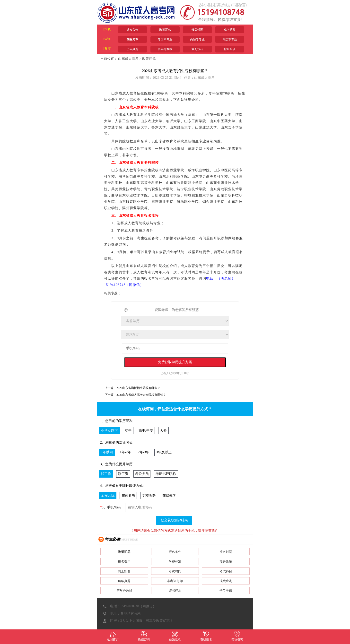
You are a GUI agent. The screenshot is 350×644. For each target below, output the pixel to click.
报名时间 (226, 552)
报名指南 (197, 30)
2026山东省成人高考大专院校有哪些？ (141, 395)
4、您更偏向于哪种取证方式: (122, 486)
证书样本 (175, 591)
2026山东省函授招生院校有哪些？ (138, 388)
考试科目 (226, 571)
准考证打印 (175, 581)
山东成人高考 (128, 59)
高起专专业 (197, 39)
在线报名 (206, 636)
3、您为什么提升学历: (117, 464)
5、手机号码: (111, 507)
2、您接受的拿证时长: (117, 442)
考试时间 (175, 571)
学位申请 (226, 591)
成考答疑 (230, 30)
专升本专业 (165, 39)
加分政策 (226, 562)
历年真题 (132, 49)
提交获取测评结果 (174, 520)
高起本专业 (230, 39)
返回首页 (113, 636)
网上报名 (124, 571)
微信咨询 (144, 636)
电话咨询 (237, 636)
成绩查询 (226, 581)
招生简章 (132, 39)
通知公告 (132, 30)
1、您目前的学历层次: (117, 421)
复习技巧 (197, 49)
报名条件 (175, 552)
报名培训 (230, 49)
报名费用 (124, 562)
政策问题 (149, 59)
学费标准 (175, 562)
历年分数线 (165, 49)
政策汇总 (165, 30)
